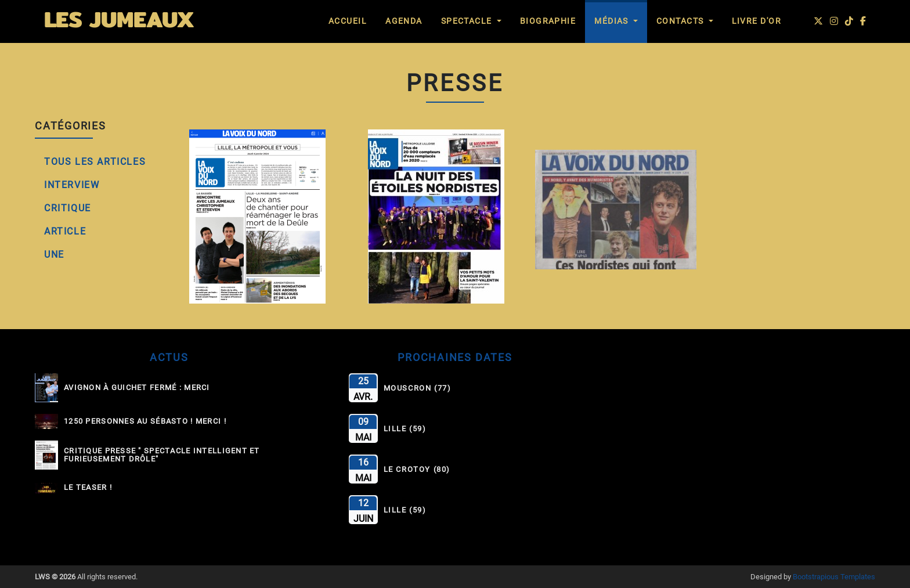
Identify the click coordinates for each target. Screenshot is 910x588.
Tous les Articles (95, 162)
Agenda (404, 21)
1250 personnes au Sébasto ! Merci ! (145, 421)
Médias (613, 21)
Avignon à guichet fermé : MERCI (137, 388)
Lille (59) (405, 429)
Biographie (548, 21)
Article (65, 231)
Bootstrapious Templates (834, 577)
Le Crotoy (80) (417, 470)
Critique (68, 208)
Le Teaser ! (88, 488)
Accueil (348, 21)
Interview (72, 185)
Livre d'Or (756, 21)
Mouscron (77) (418, 388)
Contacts (681, 21)
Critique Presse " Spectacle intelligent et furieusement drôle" (162, 455)
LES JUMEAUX (119, 19)
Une (54, 255)
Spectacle (468, 21)
